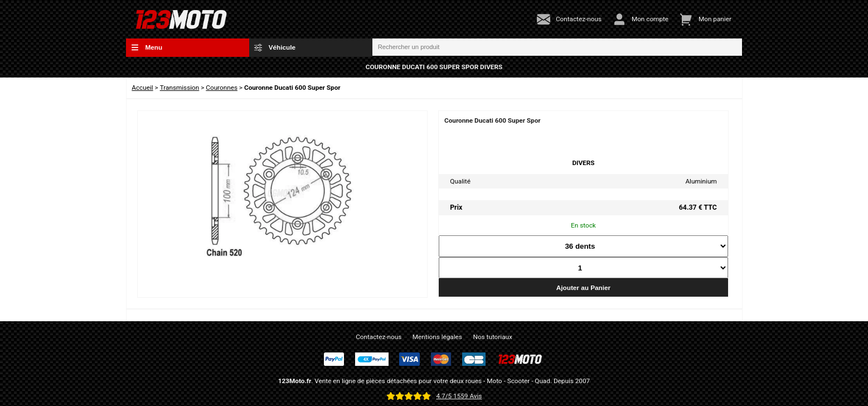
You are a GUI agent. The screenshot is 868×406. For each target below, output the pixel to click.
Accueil (142, 88)
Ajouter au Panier (583, 287)
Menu (147, 47)
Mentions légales (437, 337)
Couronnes (222, 88)
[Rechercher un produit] (557, 47)
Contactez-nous (379, 337)
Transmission (180, 88)
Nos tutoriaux (493, 337)
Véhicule (275, 47)
